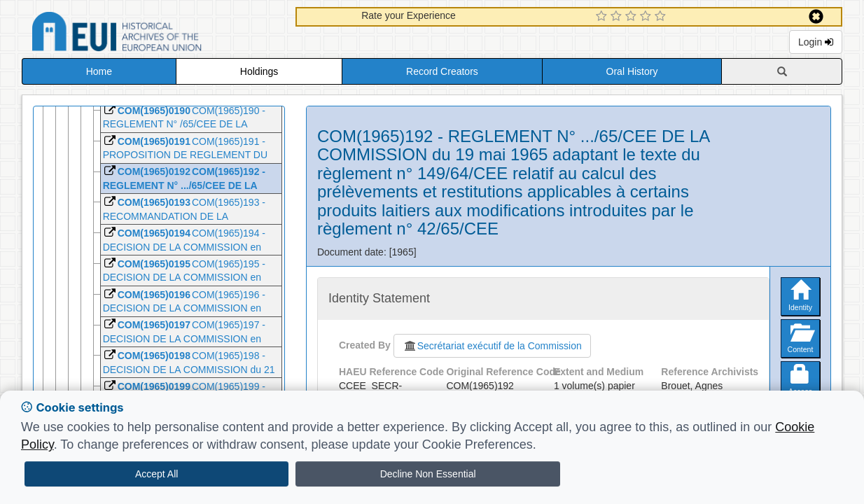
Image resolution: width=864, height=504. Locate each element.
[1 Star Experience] (603, 17)
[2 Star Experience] (618, 17)
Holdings (259, 71)
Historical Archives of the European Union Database (156, 34)
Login (816, 42)
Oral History (632, 71)
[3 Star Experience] (633, 17)
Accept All (156, 474)
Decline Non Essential (428, 474)
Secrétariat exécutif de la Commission (492, 346)
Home (99, 71)
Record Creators (442, 71)
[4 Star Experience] (647, 17)
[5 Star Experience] (662, 17)
